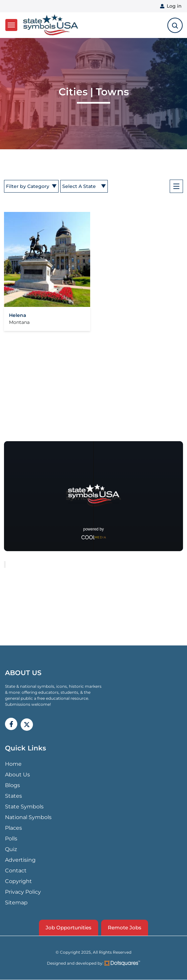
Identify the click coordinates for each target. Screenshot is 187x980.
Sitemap (16, 903)
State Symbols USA (51, 25)
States (13, 796)
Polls (11, 839)
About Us (17, 775)
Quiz (11, 849)
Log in (174, 6)
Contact (16, 871)
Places (13, 828)
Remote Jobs (125, 928)
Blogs (12, 785)
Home (13, 764)
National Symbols (28, 817)
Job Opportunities (69, 928)
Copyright (18, 881)
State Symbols (24, 807)
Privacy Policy (23, 892)
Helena (18, 315)
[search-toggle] (175, 25)
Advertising (20, 860)
